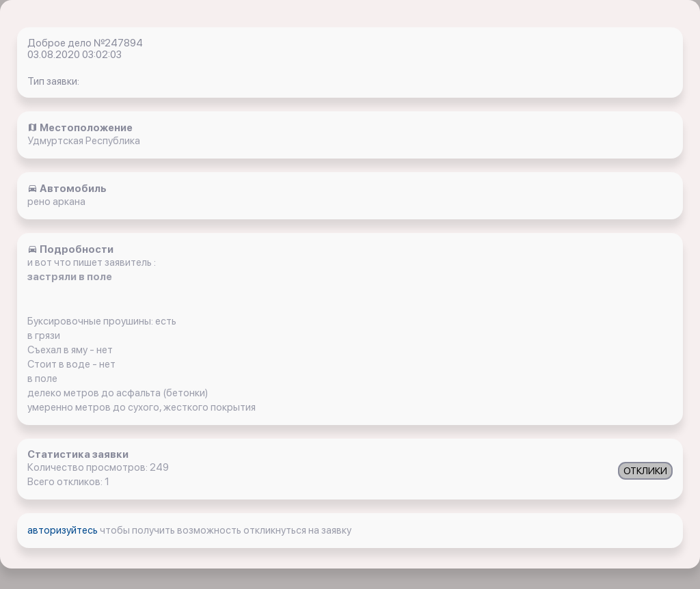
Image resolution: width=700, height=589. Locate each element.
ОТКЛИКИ (645, 471)
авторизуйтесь (64, 530)
